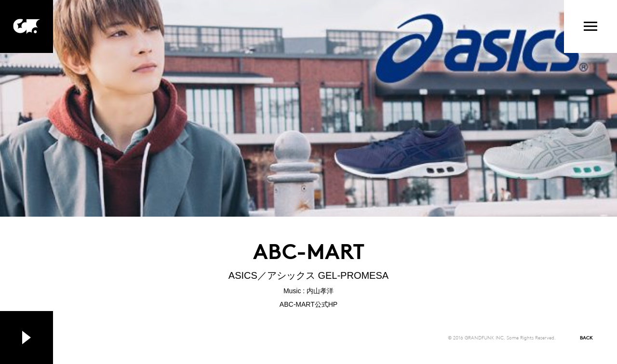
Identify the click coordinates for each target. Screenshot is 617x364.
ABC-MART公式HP (308, 304)
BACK (586, 337)
